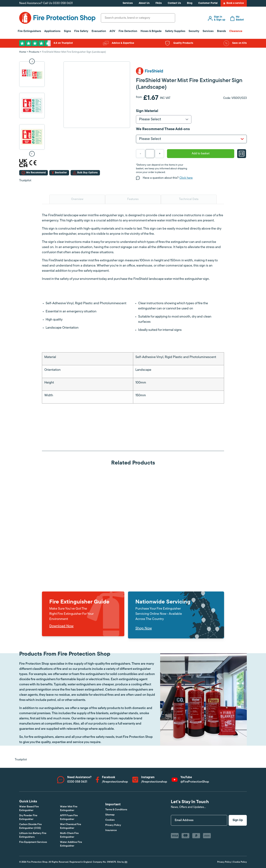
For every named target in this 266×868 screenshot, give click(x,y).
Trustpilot (25, 181)
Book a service (234, 3)
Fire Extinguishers (29, 31)
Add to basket (201, 154)
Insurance (111, 830)
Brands (221, 31)
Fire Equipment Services (33, 842)
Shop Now (144, 628)
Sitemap (110, 815)
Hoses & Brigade (151, 31)
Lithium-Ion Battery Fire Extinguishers (33, 835)
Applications (52, 31)
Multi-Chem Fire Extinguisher (69, 835)
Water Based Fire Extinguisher (29, 809)
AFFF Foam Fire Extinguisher (69, 817)
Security (194, 31)
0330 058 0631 (63, 3)
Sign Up (238, 820)
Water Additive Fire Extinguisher (71, 844)
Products (34, 52)
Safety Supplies (175, 31)
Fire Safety (81, 31)
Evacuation (99, 31)
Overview (77, 199)
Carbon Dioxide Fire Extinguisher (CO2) (30, 826)
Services (128, 3)
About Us (144, 3)
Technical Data (189, 199)
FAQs (159, 3)
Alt (126, 862)
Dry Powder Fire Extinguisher (28, 817)
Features (133, 199)
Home (23, 52)
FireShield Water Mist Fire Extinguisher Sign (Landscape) (74, 52)
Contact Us (174, 3)
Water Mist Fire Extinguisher (69, 809)
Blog (190, 3)
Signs (67, 31)
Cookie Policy (240, 862)
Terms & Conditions (116, 810)
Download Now (61, 626)
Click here (186, 178)
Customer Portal (208, 3)
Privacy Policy (113, 825)
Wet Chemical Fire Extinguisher (71, 826)
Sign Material (147, 111)
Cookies (110, 820)
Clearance (236, 31)
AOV (112, 31)
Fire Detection (128, 31)
